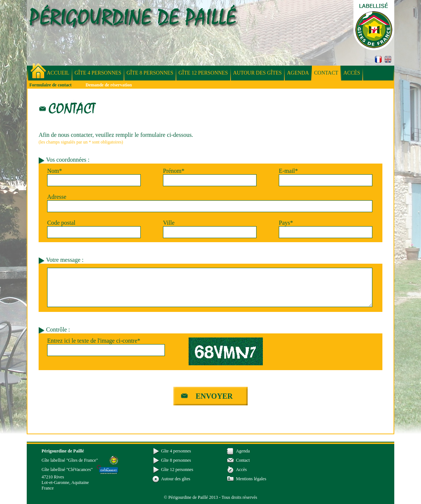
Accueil (58, 73)
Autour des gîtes (257, 73)
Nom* (55, 171)
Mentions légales (251, 479)
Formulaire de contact (50, 85)
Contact (326, 73)
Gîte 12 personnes (203, 73)
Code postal (61, 223)
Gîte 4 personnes (98, 73)
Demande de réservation (109, 85)
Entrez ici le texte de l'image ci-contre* (94, 341)
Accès (352, 73)
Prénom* (174, 171)
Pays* (286, 223)
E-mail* (288, 171)
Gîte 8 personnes (150, 73)
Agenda (298, 73)
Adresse (57, 197)
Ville (169, 223)
